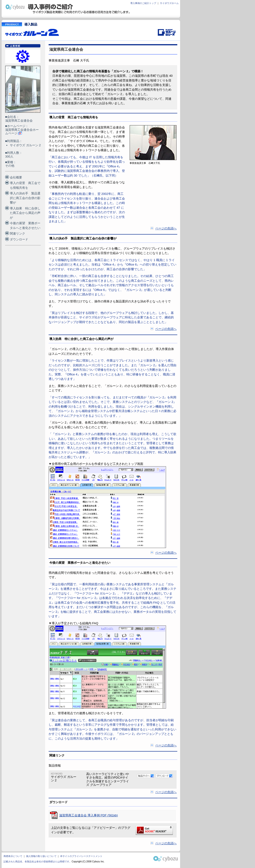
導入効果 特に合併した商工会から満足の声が (25, 213)
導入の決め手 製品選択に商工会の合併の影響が (25, 198)
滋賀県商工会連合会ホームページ (22, 132)
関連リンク (17, 233)
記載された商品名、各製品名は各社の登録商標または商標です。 (38, 862)
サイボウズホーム (169, 3)
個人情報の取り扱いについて (41, 856)
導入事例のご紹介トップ (143, 3)
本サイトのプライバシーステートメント (81, 856)
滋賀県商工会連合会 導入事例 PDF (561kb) (89, 815)
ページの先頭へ (166, 228)
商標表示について (13, 856)
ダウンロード (19, 239)
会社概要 (16, 177)
